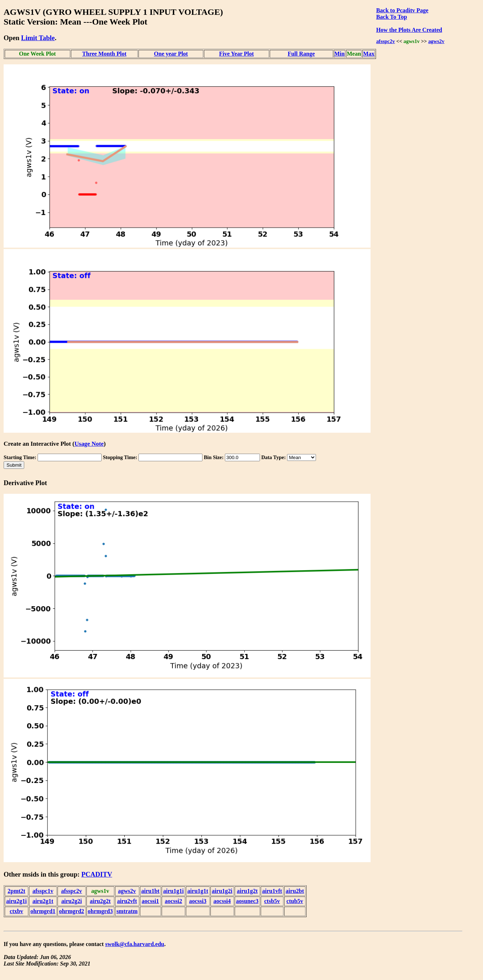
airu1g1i (173, 891)
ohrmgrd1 (43, 911)
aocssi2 (174, 901)
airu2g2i (71, 901)
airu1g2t (247, 891)
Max (369, 54)
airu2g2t (100, 901)
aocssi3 (198, 901)
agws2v (436, 41)
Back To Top (391, 17)
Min (339, 54)
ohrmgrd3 (100, 911)
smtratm (127, 911)
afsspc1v (43, 891)
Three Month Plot (104, 54)
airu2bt (295, 891)
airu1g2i (222, 891)
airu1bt (151, 891)
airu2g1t (43, 901)
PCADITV (97, 874)
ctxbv (16, 911)
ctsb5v (272, 901)
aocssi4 (222, 901)
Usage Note (89, 444)
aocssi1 (150, 901)
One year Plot (171, 54)
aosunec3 (247, 901)
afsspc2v (385, 41)
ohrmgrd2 (71, 911)
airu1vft (272, 891)
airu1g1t (198, 891)
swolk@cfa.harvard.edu (135, 944)
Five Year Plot (236, 54)
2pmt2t (16, 891)
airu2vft (127, 901)
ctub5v (295, 901)
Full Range (301, 54)
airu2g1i (16, 901)
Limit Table (38, 38)
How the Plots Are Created (409, 30)
